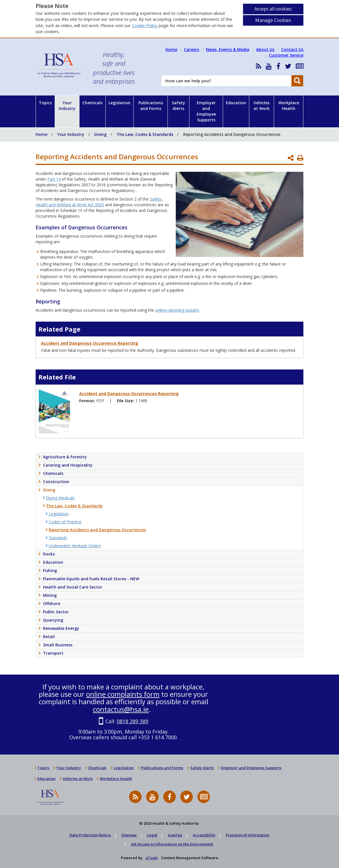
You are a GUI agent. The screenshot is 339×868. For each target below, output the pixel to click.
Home (171, 49)
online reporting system (177, 310)
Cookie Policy (145, 25)
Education (236, 103)
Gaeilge (175, 835)
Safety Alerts (178, 106)
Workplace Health (289, 106)
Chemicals (92, 103)
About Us (265, 49)
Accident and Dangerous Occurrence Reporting (90, 343)
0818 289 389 (132, 721)
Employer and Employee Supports (206, 111)
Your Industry (67, 106)
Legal (152, 835)
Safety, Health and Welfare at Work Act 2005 (99, 202)
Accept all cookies (273, 9)
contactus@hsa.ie (121, 709)
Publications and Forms (151, 106)
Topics (45, 103)
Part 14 (54, 179)
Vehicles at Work (262, 106)
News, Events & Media (228, 49)
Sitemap (129, 835)
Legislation (120, 103)
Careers (192, 49)
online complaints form (123, 694)
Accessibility (204, 835)
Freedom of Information (248, 835)
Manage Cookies (273, 20)
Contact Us (292, 49)
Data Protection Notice (90, 835)
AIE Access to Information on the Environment (172, 844)
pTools (152, 858)
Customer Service (286, 55)
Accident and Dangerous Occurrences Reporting (129, 394)
